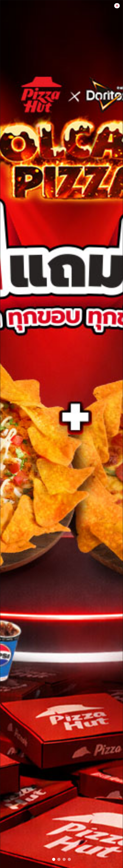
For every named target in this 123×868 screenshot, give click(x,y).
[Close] (117, 6)
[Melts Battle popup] (69, 859)
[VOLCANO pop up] (59, 859)
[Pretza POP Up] (64, 859)
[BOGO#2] (54, 859)
